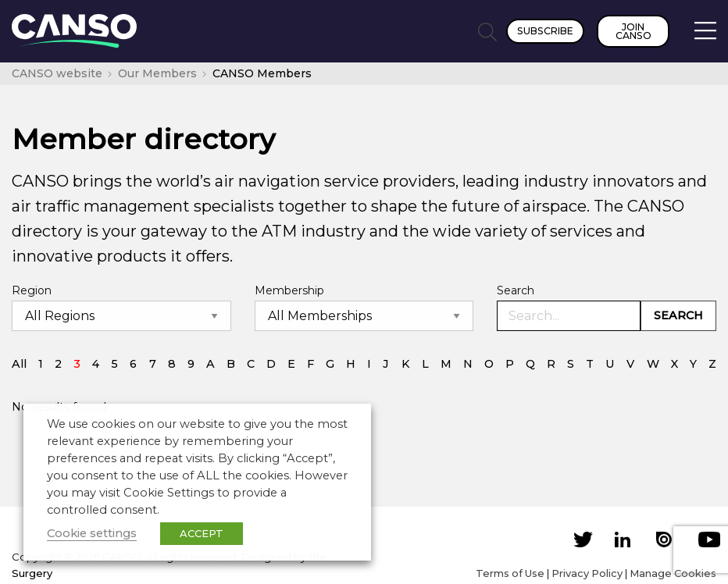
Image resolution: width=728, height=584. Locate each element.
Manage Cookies (673, 573)
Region (32, 290)
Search (516, 290)
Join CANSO (633, 31)
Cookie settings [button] (92, 533)
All (19, 364)
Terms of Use (510, 573)
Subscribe (545, 31)
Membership (289, 290)
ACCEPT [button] (202, 533)
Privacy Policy (587, 573)
